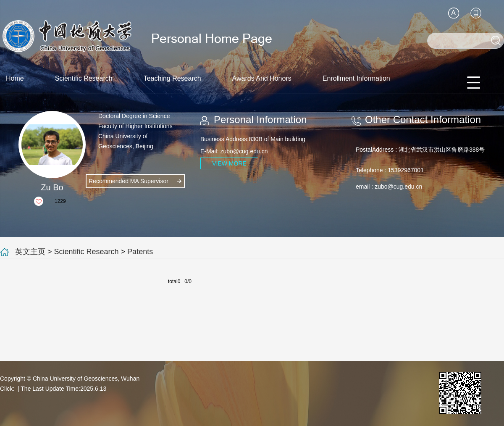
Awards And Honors (262, 78)
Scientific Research (84, 78)
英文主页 (30, 252)
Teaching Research (172, 78)
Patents (140, 252)
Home (15, 78)
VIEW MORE (229, 163)
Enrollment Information (356, 78)
